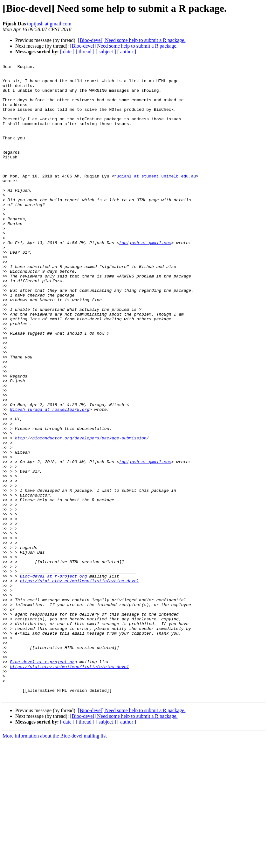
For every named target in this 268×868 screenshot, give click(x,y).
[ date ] (67, 52)
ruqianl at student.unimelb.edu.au (155, 199)
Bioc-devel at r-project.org (54, 679)
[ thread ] (85, 52)
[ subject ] (106, 52)
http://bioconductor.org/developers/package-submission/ (82, 513)
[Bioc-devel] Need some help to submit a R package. (132, 40)
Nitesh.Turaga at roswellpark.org (50, 479)
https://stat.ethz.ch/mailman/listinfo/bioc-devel (79, 684)
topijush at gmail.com (49, 24)
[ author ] (127, 52)
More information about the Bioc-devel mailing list (55, 862)
